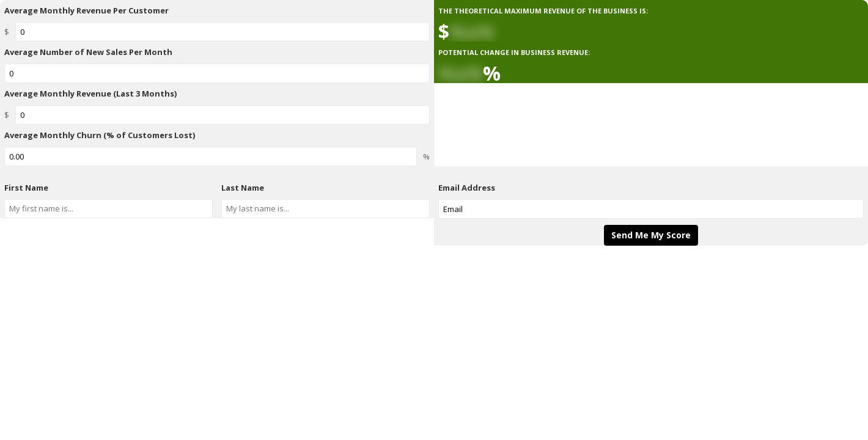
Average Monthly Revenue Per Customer (86, 10)
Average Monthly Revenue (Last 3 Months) (90, 94)
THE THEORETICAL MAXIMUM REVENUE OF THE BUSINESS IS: (543, 11)
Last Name (243, 188)
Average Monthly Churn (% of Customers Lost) (100, 135)
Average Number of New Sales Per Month (88, 52)
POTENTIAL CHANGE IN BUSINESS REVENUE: (514, 52)
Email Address (467, 188)
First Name (26, 188)
